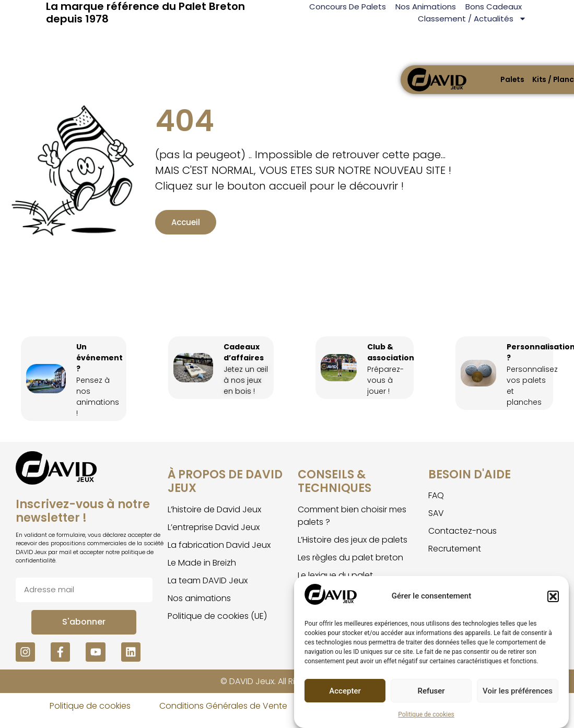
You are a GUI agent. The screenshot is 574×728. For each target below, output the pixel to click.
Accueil (163, 232)
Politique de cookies (426, 714)
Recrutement (455, 556)
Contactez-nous (462, 538)
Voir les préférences (518, 691)
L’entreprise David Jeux (214, 535)
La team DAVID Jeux (208, 588)
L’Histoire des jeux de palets (353, 547)
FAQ (436, 503)
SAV (436, 520)
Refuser (431, 691)
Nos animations (426, 7)
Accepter (345, 691)
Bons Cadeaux (494, 7)
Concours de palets (348, 7)
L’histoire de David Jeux (214, 517)
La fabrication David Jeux (219, 552)
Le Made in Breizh (202, 570)
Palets (512, 79)
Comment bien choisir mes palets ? (352, 523)
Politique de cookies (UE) (217, 623)
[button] (553, 596)
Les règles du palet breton (350, 565)
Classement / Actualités (472, 19)
